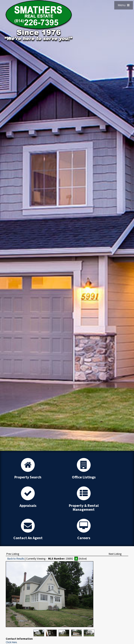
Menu (124, 5)
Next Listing (115, 554)
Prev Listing (13, 554)
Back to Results (16, 559)
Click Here (11, 642)
